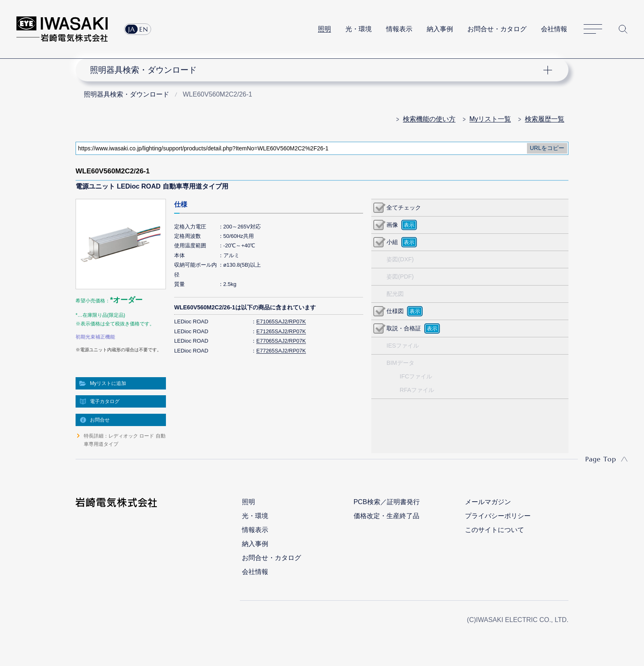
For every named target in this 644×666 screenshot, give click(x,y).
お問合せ (100, 420)
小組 (392, 242)
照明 (324, 29)
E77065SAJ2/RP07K (281, 341)
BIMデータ (400, 363)
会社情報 (554, 29)
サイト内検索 (623, 29)
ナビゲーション (317, 70)
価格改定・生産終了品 (386, 516)
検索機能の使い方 (429, 119)
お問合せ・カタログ (497, 29)
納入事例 (440, 29)
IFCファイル (416, 376)
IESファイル (403, 346)
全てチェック (404, 207)
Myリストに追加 (108, 383)
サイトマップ (593, 29)
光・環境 (359, 29)
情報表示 (399, 29)
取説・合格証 (404, 328)
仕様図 (395, 311)
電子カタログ (105, 401)
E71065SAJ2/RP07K (281, 321)
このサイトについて (494, 530)
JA (132, 29)
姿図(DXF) (400, 259)
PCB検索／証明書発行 (387, 502)
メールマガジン (488, 502)
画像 (392, 225)
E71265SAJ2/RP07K (281, 331)
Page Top (601, 459)
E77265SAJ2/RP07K (281, 351)
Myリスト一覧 (490, 119)
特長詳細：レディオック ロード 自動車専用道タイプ (125, 440)
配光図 (395, 294)
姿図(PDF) (400, 277)
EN (144, 29)
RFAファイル (417, 390)
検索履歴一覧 (545, 119)
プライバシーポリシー (498, 516)
